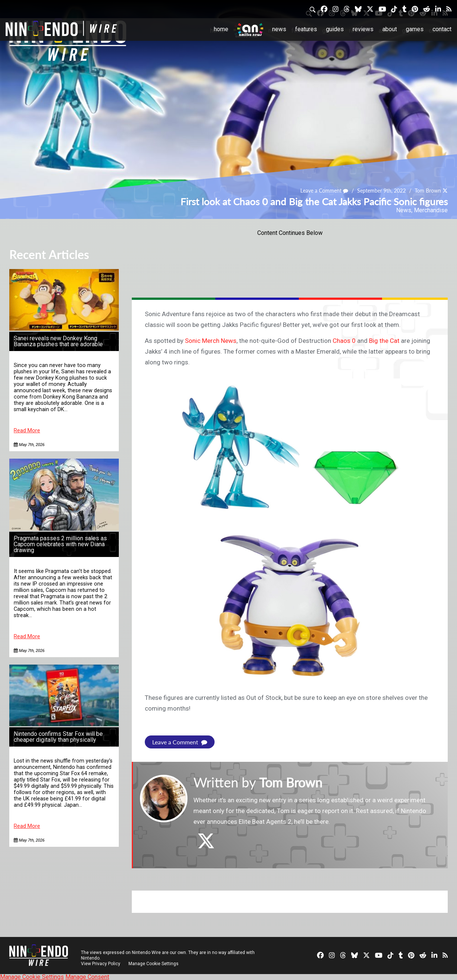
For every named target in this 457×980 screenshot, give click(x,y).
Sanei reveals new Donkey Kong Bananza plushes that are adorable (58, 341)
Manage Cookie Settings (154, 963)
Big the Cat (384, 341)
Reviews (363, 29)
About (390, 29)
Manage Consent (87, 976)
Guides (335, 29)
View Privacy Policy (101, 963)
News (279, 29)
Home (221, 29)
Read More (27, 431)
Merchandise (431, 210)
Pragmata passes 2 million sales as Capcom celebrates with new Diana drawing (60, 544)
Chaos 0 (344, 341)
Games (415, 29)
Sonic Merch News (211, 341)
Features (306, 29)
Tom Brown (428, 191)
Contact (442, 29)
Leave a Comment (324, 191)
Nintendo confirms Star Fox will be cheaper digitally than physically (58, 737)
